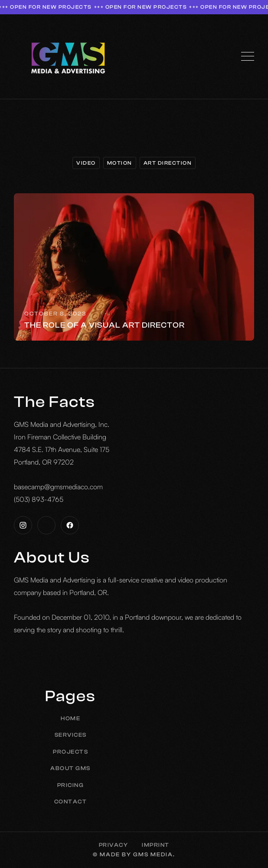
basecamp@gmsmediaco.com (58, 487)
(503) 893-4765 (39, 499)
